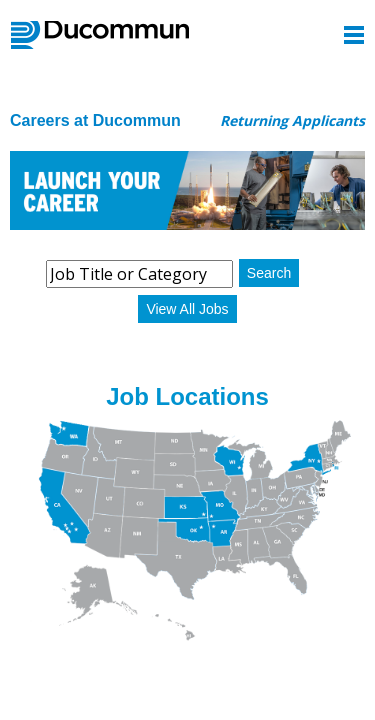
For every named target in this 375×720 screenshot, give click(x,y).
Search (269, 273)
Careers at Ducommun (95, 120)
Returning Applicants (292, 120)
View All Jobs (187, 309)
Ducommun (100, 35)
